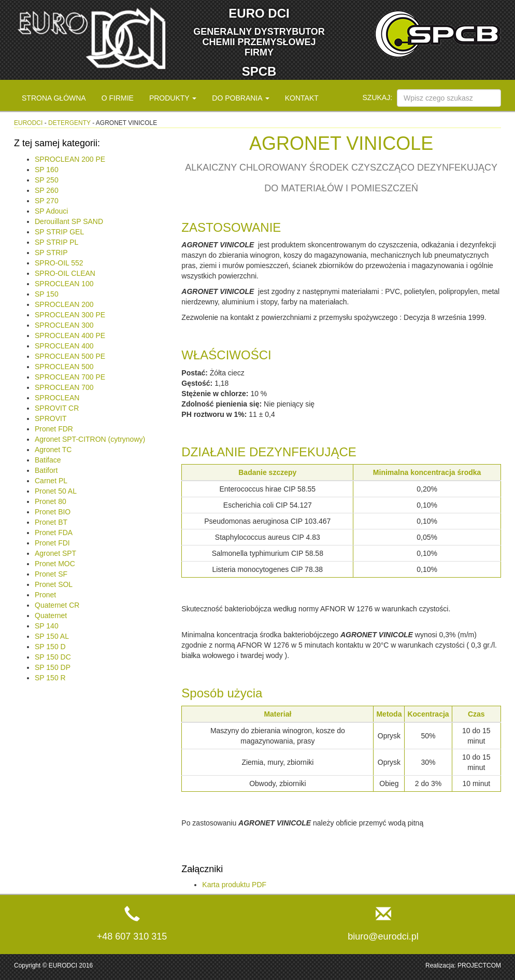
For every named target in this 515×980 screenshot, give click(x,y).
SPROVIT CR (57, 408)
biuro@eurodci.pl (383, 936)
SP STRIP (51, 253)
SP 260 (47, 190)
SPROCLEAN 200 (64, 304)
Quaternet (51, 615)
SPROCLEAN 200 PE (70, 159)
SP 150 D (50, 647)
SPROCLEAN (57, 398)
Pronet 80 (51, 501)
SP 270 (47, 201)
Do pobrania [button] (240, 98)
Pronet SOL (54, 584)
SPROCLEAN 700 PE (70, 377)
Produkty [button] (173, 98)
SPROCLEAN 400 (64, 346)
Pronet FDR (54, 429)
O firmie (118, 98)
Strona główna (54, 98)
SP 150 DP (53, 667)
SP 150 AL (52, 636)
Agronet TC (53, 450)
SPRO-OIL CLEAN (65, 273)
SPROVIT (51, 418)
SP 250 (47, 180)
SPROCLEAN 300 (64, 325)
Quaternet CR (57, 605)
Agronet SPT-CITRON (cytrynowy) (90, 439)
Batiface (48, 460)
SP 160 (47, 170)
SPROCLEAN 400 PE (70, 335)
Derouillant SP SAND (69, 221)
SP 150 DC (53, 657)
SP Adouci (51, 211)
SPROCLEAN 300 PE (70, 315)
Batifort (46, 470)
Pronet (45, 595)
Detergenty (69, 123)
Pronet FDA (54, 533)
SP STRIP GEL (59, 232)
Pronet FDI (52, 543)
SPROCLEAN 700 (64, 387)
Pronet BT (51, 522)
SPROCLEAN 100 (64, 284)
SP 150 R (50, 678)
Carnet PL (51, 481)
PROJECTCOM (479, 965)
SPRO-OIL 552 (59, 263)
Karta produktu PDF (234, 885)
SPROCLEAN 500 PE (70, 356)
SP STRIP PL (56, 242)
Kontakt (302, 98)
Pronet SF (51, 574)
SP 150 (47, 294)
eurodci (28, 123)
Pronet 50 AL (56, 491)
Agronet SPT (55, 553)
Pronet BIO (53, 512)
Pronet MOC (55, 564)
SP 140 (47, 626)
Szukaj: (378, 97)
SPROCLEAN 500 (64, 367)
